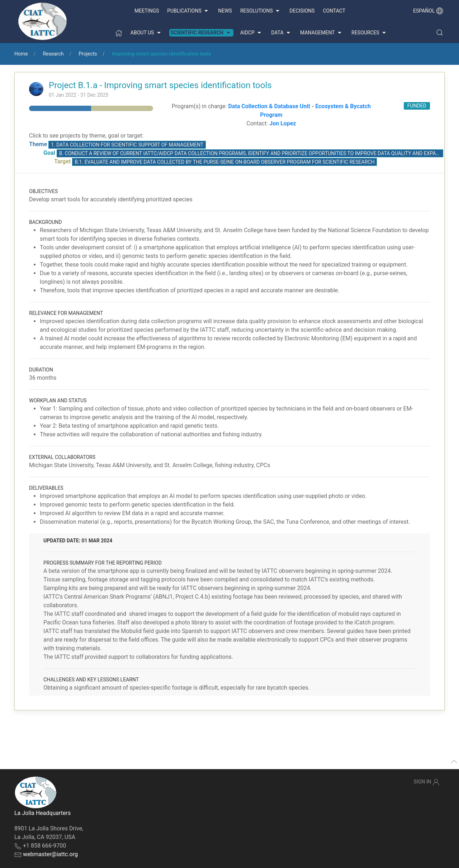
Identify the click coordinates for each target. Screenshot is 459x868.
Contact (334, 11)
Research (53, 54)
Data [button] (281, 33)
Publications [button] (188, 11)
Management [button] (322, 33)
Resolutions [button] (261, 11)
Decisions (302, 11)
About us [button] (146, 33)
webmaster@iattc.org (50, 854)
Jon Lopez (283, 123)
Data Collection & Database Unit (269, 106)
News (225, 11)
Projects (88, 54)
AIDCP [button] (252, 33)
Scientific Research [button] (201, 33)
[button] (440, 33)
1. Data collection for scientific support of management (127, 145)
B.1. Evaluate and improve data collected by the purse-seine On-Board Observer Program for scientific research (224, 162)
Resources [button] (370, 33)
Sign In (427, 782)
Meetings (147, 11)
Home (21, 54)
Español (428, 11)
